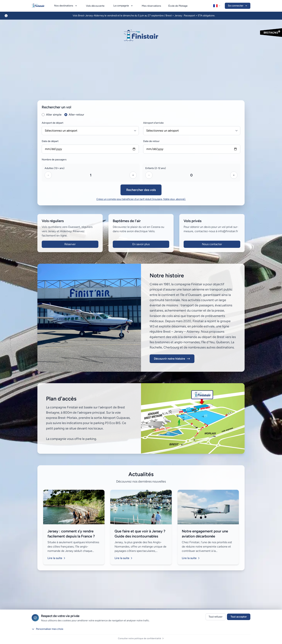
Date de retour (151, 141)
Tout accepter (239, 617)
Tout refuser (216, 617)
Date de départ (50, 141)
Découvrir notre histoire (172, 359)
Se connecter (238, 6)
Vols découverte (95, 6)
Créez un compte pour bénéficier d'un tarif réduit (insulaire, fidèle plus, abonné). (141, 199)
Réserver (70, 244)
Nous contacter (212, 244)
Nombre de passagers (54, 160)
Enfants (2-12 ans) (156, 168)
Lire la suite (57, 558)
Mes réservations (151, 6)
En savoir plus (141, 244)
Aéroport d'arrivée (153, 123)
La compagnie (123, 6)
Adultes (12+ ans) (54, 168)
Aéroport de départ (53, 123)
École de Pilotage (178, 6)
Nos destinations (66, 6)
